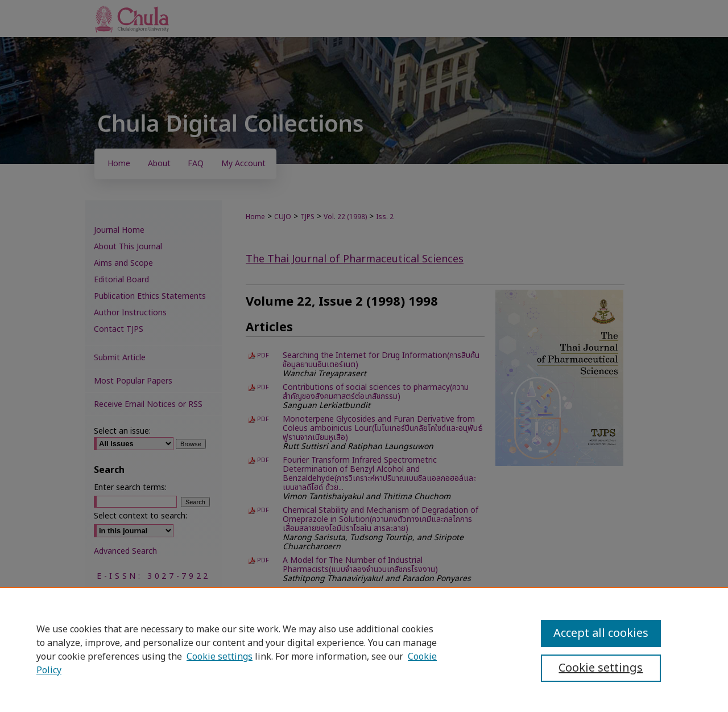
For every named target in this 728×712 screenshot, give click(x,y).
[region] (364, 649)
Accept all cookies (601, 633)
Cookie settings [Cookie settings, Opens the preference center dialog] (601, 668)
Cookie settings (220, 657)
